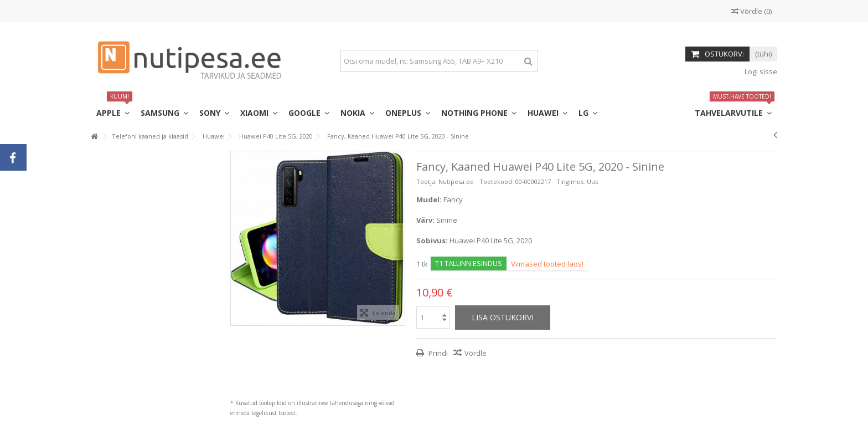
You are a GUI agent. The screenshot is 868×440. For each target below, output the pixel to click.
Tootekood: (497, 181)
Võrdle (476, 353)
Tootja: (427, 181)
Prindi (437, 353)
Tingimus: (571, 181)
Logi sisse (760, 71)
